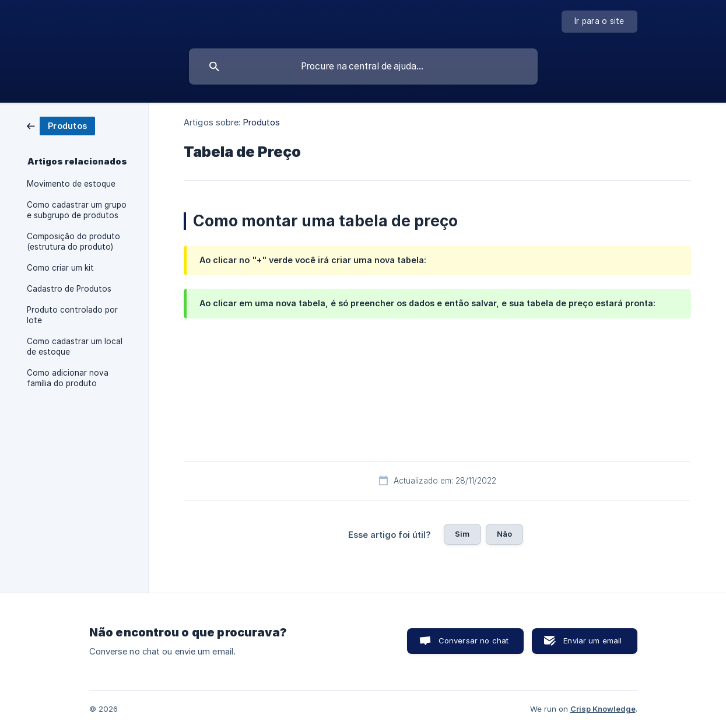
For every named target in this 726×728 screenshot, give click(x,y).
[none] (599, 22)
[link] (61, 125)
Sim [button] (462, 534)
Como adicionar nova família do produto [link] (68, 378)
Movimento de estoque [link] (71, 184)
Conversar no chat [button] (474, 640)
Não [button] (504, 534)
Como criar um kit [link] (60, 268)
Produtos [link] (262, 122)
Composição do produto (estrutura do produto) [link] (73, 242)
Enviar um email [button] (592, 640)
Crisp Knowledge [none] (603, 709)
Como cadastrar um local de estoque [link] (75, 346)
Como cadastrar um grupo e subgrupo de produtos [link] (77, 210)
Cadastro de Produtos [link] (69, 289)
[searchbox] (363, 66)
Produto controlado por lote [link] (72, 315)
